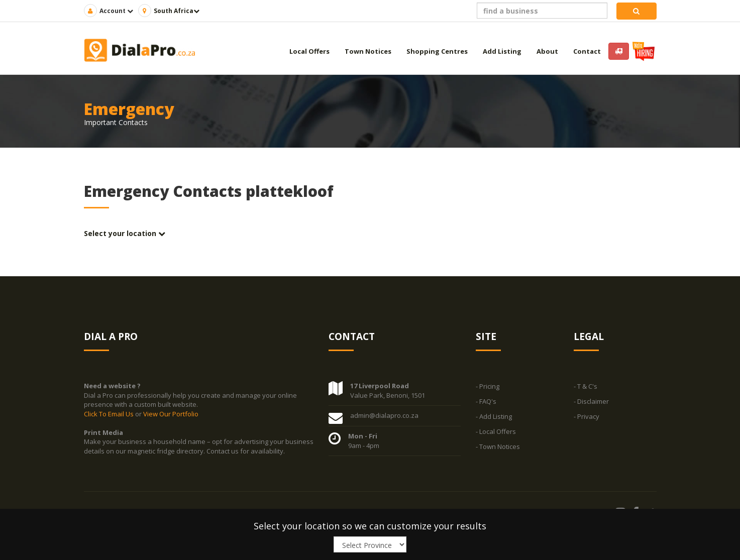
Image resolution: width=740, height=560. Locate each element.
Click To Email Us (110, 414)
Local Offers (309, 51)
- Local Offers (496, 431)
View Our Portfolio (171, 414)
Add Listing (502, 51)
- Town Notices (498, 446)
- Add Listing (494, 416)
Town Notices (368, 51)
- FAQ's (486, 401)
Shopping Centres (437, 51)
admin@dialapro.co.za (384, 416)
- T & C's (586, 386)
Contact (587, 51)
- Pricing (488, 386)
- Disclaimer (591, 401)
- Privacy (587, 416)
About (547, 51)
